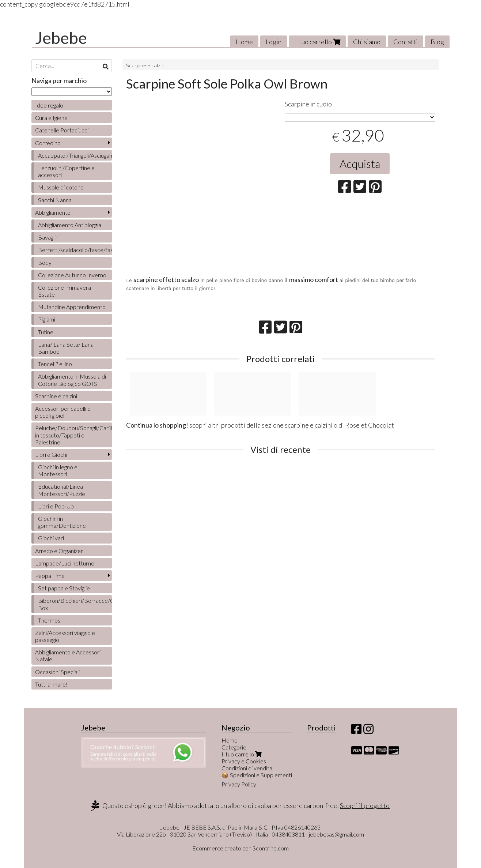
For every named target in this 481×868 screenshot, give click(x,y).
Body (45, 262)
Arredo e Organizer (59, 551)
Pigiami (47, 319)
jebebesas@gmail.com (336, 834)
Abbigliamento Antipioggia (70, 225)
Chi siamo (367, 42)
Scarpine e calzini (146, 65)
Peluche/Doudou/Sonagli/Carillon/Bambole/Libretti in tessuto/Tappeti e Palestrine (73, 435)
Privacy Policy (239, 784)
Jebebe (61, 38)
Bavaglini (49, 237)
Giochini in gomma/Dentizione (62, 522)
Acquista (360, 164)
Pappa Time (50, 576)
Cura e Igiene (51, 118)
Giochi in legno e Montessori (58, 470)
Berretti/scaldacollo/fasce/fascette (75, 250)
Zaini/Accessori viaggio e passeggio (65, 636)
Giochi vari (51, 538)
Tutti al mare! (51, 684)
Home (244, 42)
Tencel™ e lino (55, 364)
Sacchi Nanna (55, 200)
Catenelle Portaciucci (62, 130)
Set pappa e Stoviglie (64, 588)
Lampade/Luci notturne (65, 563)
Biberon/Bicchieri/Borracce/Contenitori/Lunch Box (75, 604)
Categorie (234, 747)
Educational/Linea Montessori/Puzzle (62, 490)
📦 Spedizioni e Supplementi (257, 775)
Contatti (406, 42)
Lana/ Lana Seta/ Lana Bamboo (66, 348)
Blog (437, 42)
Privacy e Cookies (244, 761)
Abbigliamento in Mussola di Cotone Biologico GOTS (72, 380)
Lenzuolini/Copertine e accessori (66, 171)
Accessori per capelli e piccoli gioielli (63, 412)
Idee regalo (49, 105)
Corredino (48, 143)
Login (274, 42)
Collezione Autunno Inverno (72, 275)
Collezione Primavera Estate (65, 291)
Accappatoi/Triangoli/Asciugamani (75, 155)
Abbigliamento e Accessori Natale (68, 655)
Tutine (46, 332)
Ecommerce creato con (240, 848)
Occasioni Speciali (57, 672)
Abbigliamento (53, 212)
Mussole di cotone (61, 187)
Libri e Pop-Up (56, 506)
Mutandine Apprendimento (72, 307)
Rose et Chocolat (370, 425)
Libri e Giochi (51, 454)
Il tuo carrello (317, 42)
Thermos (49, 620)
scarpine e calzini (309, 425)
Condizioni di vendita (247, 768)
